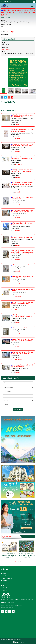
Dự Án (4, 583)
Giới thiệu (5, 581)
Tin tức (4, 585)
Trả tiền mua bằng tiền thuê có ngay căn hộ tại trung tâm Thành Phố (22, 252)
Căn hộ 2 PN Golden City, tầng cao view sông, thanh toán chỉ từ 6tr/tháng (22, 172)
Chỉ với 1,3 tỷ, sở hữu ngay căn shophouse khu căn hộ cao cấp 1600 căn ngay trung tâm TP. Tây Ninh (22, 159)
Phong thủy (6, 588)
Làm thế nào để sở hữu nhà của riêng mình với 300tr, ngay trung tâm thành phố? (22, 341)
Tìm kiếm (18, 410)
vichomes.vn (10, 608)
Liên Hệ (5, 590)
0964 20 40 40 (11, 602)
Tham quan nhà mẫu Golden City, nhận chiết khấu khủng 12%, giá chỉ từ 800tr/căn (22, 146)
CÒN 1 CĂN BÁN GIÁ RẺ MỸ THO (20, 328)
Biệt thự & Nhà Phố (7, 578)
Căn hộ (3, 26)
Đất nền (5, 576)
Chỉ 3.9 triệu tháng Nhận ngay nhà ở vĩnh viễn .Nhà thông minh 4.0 (22, 212)
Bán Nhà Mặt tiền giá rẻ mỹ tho (21, 265)
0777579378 (6, 49)
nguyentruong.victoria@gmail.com (14, 605)
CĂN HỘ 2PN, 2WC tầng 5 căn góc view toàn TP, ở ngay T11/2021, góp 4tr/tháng (22, 317)
